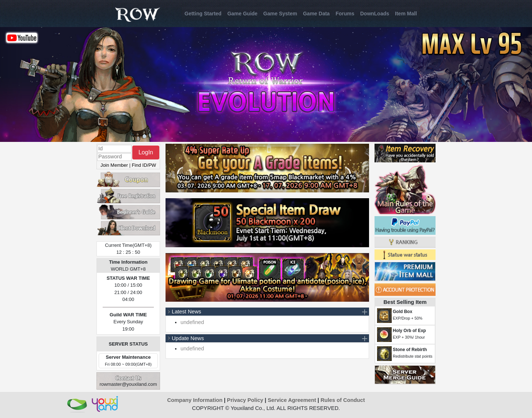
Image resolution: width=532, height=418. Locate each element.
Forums (345, 14)
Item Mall (406, 14)
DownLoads (375, 14)
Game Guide (242, 14)
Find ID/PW (144, 165)
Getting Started (203, 14)
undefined (192, 322)
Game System (280, 14)
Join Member (114, 165)
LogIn (146, 152)
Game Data (316, 14)
